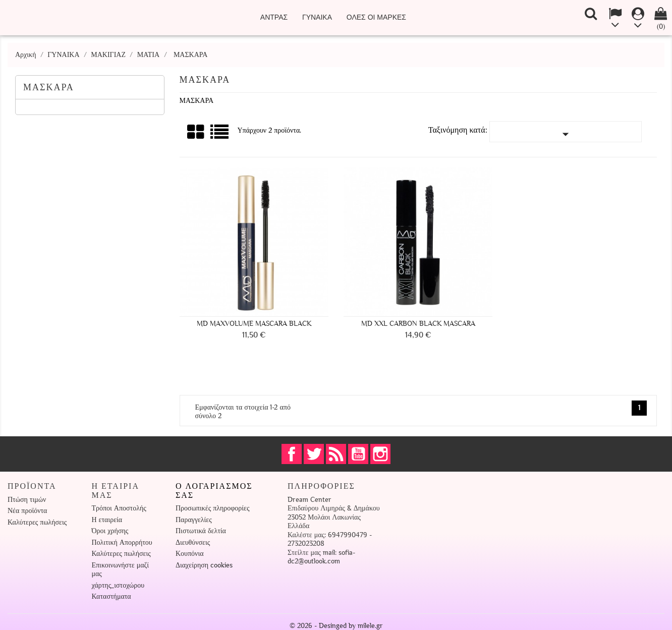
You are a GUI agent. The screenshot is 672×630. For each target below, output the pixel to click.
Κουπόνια (190, 554)
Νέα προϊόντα (27, 511)
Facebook (292, 454)
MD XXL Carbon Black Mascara (418, 324)
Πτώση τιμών (27, 500)
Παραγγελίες (194, 520)
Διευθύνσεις (193, 542)
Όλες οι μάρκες (376, 17)
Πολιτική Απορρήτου (122, 542)
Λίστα (220, 135)
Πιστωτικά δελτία (201, 531)
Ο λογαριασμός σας (214, 491)
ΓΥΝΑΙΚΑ (317, 17)
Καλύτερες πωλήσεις (37, 522)
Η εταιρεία (107, 520)
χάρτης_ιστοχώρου (118, 585)
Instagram (380, 454)
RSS (336, 454)
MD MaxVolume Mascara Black (254, 324)
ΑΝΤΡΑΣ (274, 17)
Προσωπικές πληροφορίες (212, 508)
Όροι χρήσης (110, 531)
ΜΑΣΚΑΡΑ (49, 87)
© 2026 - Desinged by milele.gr (336, 626)
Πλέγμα (196, 132)
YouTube (358, 454)
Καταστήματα (111, 596)
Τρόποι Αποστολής (119, 508)
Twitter (314, 454)
